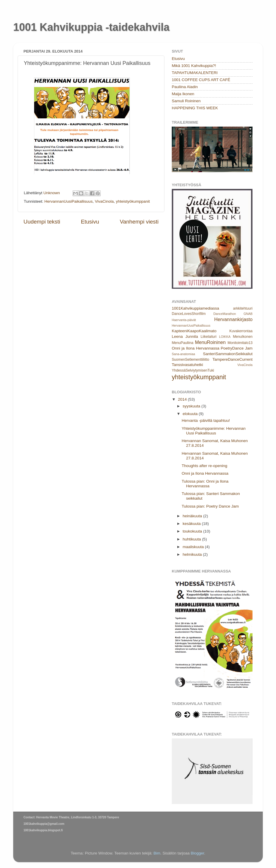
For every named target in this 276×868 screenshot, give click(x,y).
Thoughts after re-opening (205, 466)
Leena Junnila (185, 336)
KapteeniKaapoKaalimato (194, 331)
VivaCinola (104, 201)
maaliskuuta (194, 547)
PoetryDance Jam (237, 348)
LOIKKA (225, 337)
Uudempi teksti (42, 222)
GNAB (248, 314)
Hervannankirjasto (233, 319)
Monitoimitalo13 (240, 343)
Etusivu (90, 222)
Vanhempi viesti (139, 222)
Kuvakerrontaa (241, 331)
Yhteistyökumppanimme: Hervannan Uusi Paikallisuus (214, 431)
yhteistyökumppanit (133, 201)
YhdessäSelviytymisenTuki (193, 370)
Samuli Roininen (186, 101)
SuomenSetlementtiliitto (191, 360)
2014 (183, 399)
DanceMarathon (225, 314)
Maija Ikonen (183, 94)
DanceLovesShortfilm (189, 314)
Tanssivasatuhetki (187, 365)
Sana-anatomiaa (183, 354)
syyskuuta (192, 406)
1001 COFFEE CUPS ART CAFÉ (201, 80)
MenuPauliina (183, 343)
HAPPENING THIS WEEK (195, 108)
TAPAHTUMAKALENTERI (195, 73)
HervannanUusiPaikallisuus (68, 201)
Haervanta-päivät (184, 320)
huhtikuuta (192, 539)
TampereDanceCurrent (232, 359)
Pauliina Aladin (185, 87)
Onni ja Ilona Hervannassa (196, 348)
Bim (157, 853)
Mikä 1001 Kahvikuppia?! (194, 66)
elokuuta (191, 414)
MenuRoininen (210, 342)
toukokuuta (193, 531)
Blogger (198, 853)
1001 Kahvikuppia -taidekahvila (91, 27)
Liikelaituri (208, 337)
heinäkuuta (193, 516)
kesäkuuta (192, 524)
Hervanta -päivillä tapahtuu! (206, 420)
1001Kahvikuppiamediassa (195, 308)
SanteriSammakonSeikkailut (228, 354)
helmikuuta (193, 554)
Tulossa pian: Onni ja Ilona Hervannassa (205, 484)
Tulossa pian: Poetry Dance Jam (210, 506)
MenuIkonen (243, 337)
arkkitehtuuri (243, 308)
